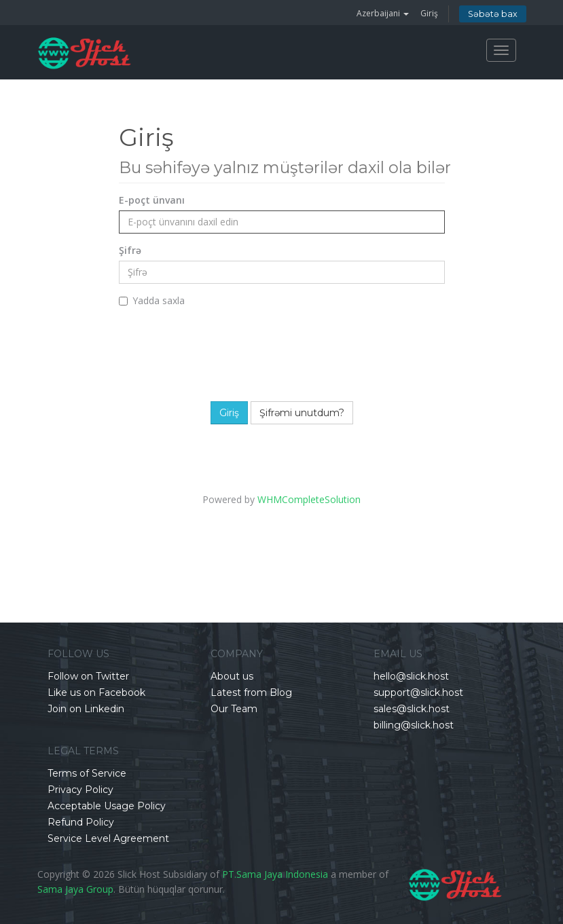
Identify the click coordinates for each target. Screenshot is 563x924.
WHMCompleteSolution (309, 499)
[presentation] (290, 351)
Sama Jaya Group (75, 889)
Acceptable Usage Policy (107, 806)
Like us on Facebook (96, 692)
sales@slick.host (412, 709)
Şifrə (130, 250)
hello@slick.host (411, 676)
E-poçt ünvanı (152, 200)
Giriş (429, 13)
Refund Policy (81, 822)
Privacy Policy (80, 790)
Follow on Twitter (88, 676)
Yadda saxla (152, 300)
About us (232, 676)
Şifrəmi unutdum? (302, 413)
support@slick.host (418, 692)
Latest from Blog (251, 692)
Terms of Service (87, 773)
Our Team (234, 709)
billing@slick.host (414, 725)
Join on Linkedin (86, 709)
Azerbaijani (383, 13)
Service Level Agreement (108, 838)
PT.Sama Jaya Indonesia (275, 874)
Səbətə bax (493, 14)
